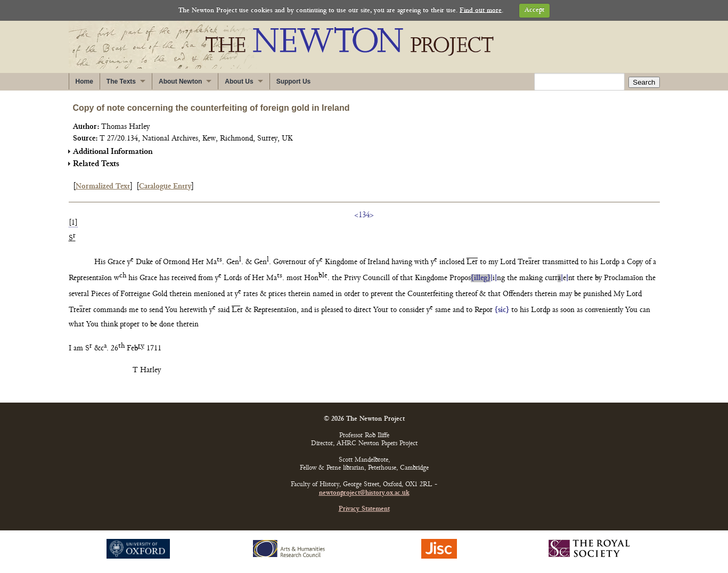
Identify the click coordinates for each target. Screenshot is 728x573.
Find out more (481, 10)
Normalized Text (103, 187)
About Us (239, 81)
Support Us (294, 81)
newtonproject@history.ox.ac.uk (364, 493)
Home (84, 81)
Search (644, 82)
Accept (534, 10)
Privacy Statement (364, 509)
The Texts (121, 81)
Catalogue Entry (165, 187)
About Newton (180, 81)
